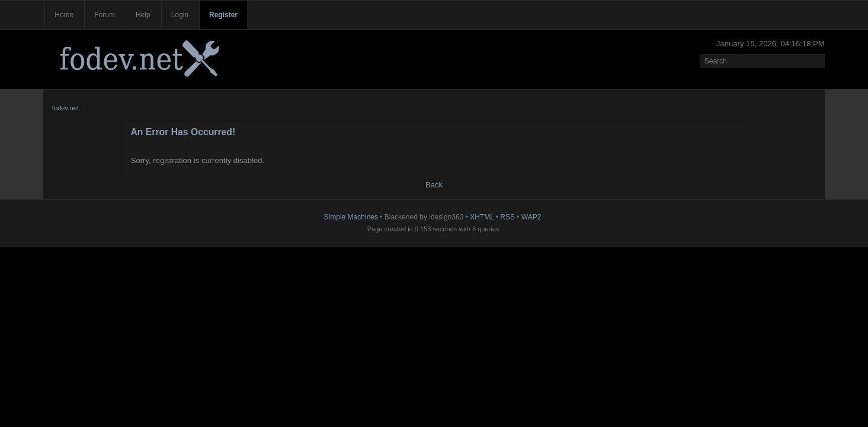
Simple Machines (351, 217)
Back (434, 185)
